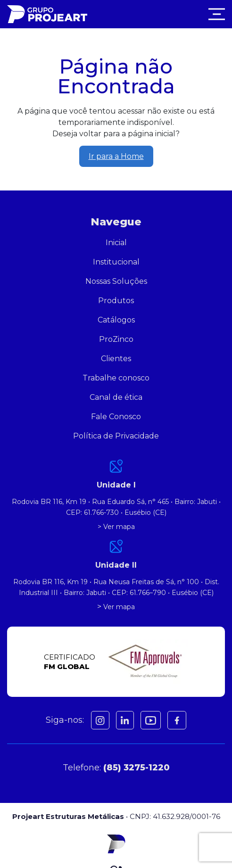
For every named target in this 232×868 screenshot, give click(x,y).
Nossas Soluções (116, 281)
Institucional (116, 262)
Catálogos (116, 320)
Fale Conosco (116, 417)
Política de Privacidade (116, 436)
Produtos (116, 301)
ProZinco (116, 339)
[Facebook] (125, 720)
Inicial (116, 243)
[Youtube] (151, 720)
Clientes (116, 359)
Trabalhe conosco (116, 378)
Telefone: (116, 768)
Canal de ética (116, 397)
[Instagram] (100, 720)
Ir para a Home (116, 156)
